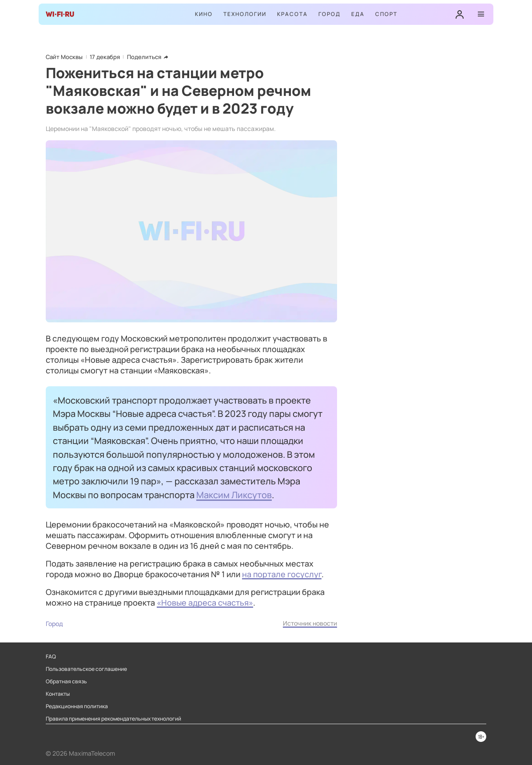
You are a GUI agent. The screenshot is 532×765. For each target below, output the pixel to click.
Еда (358, 14)
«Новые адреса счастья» (205, 602)
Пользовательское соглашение (86, 669)
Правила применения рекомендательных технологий (113, 719)
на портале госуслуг (282, 574)
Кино (204, 14)
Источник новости (310, 623)
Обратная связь (66, 682)
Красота (292, 14)
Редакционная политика (77, 706)
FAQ (51, 657)
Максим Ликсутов (234, 495)
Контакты (58, 694)
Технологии (245, 14)
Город (330, 14)
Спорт (386, 14)
